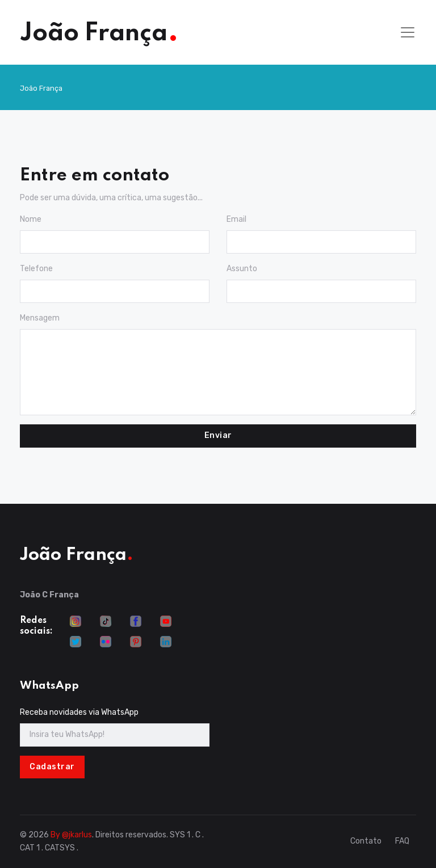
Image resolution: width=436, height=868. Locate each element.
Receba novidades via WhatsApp (79, 712)
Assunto (242, 269)
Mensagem (40, 318)
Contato (366, 841)
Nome (31, 219)
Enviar (218, 435)
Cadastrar (52, 767)
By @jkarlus (71, 835)
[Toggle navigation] (408, 32)
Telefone (36, 269)
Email (236, 219)
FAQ (402, 841)
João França (41, 88)
